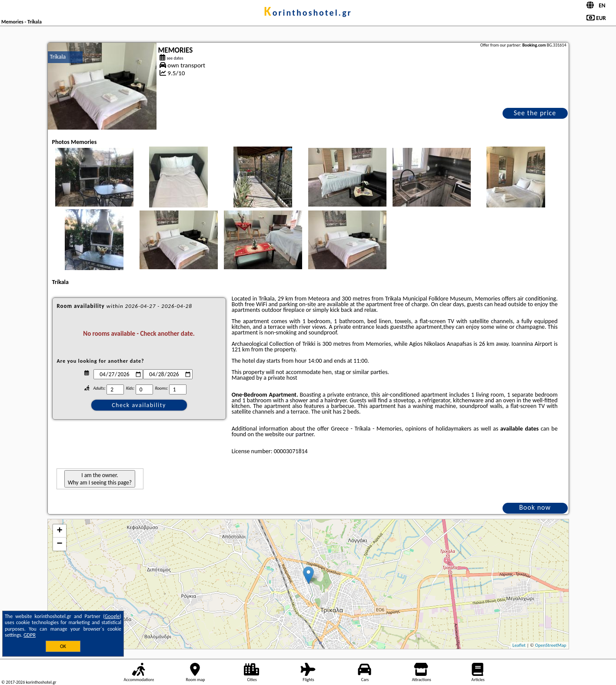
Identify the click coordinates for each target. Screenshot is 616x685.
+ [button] (59, 531)
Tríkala (58, 57)
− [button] (59, 544)
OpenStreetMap (551, 645)
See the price (535, 113)
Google (112, 616)
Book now (535, 507)
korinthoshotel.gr (308, 13)
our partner (300, 434)
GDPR (30, 635)
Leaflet (519, 645)
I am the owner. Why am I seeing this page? (100, 479)
